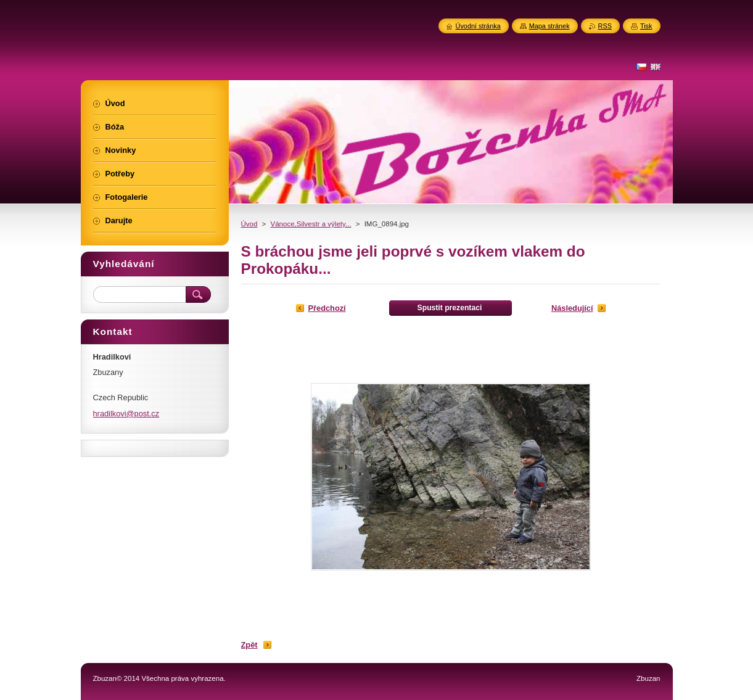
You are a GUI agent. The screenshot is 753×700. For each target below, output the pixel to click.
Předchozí (327, 308)
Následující (572, 308)
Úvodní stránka (478, 26)
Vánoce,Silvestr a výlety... (311, 224)
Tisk (646, 26)
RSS (605, 26)
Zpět (249, 645)
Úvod (249, 224)
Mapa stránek (549, 26)
